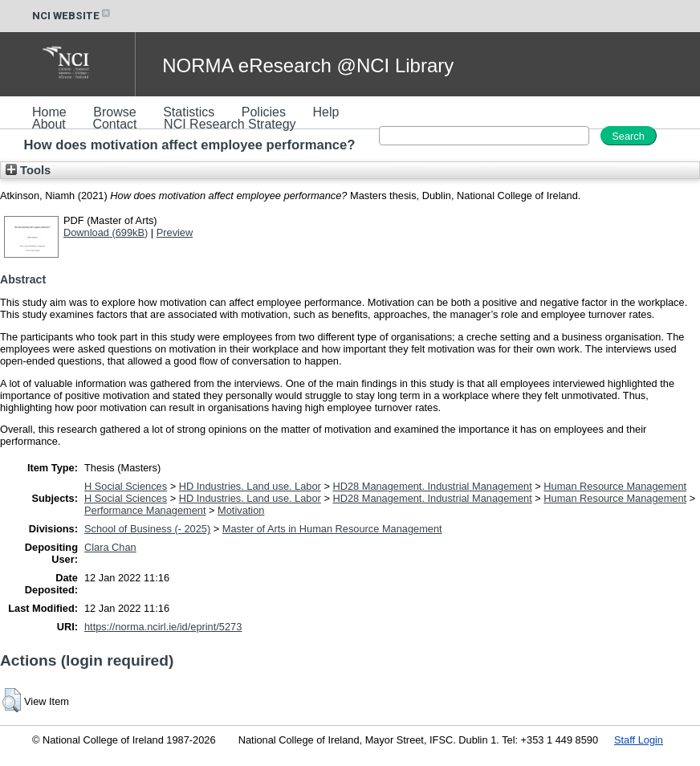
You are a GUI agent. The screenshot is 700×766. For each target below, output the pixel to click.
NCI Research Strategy (230, 124)
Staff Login (639, 740)
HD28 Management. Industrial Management (432, 486)
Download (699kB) (106, 232)
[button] (12, 700)
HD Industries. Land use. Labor (250, 486)
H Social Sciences (126, 486)
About (49, 124)
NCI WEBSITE (72, 16)
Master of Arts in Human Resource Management (332, 529)
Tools (28, 170)
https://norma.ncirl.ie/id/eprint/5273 (163, 627)
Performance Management (145, 510)
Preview (175, 232)
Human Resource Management (615, 486)
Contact (114, 124)
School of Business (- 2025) (147, 529)
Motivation (241, 510)
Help (326, 112)
